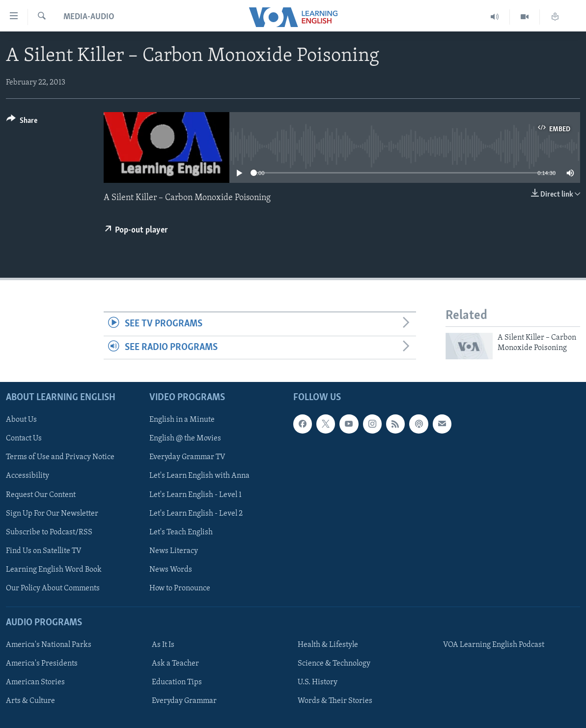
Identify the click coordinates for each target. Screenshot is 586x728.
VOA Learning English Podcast (494, 645)
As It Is (163, 645)
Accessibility (28, 476)
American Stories (35, 682)
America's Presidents (42, 664)
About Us (21, 420)
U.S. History (318, 682)
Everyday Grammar (184, 701)
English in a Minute (182, 420)
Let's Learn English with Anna (199, 476)
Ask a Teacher (175, 664)
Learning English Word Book (54, 570)
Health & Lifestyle (328, 645)
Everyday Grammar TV (187, 458)
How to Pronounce (180, 588)
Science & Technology (334, 664)
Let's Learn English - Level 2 (196, 514)
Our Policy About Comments (53, 588)
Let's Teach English (181, 532)
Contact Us (24, 438)
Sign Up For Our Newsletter (52, 514)
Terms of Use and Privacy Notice (60, 458)
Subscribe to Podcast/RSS (49, 532)
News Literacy (174, 551)
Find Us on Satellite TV (44, 551)
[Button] (22, 122)
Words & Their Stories (335, 701)
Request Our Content (41, 495)
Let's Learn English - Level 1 (195, 495)
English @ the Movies (185, 438)
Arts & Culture (30, 701)
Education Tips (177, 682)
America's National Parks (49, 645)
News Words (171, 570)
